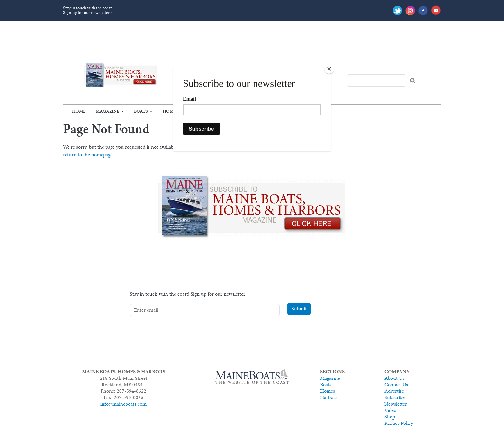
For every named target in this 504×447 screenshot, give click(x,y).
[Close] (329, 69)
